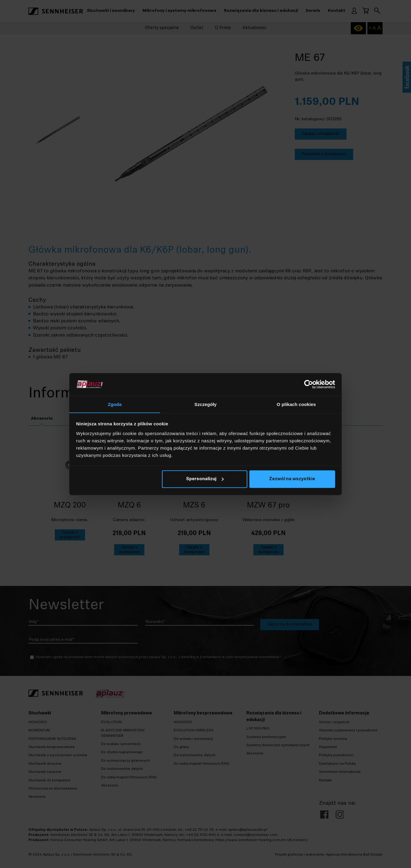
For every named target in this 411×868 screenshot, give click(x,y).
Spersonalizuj (205, 479)
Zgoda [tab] (115, 404)
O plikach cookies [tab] (296, 404)
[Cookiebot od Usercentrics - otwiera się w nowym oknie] (309, 384)
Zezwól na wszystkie (292, 479)
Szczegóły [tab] (205, 404)
